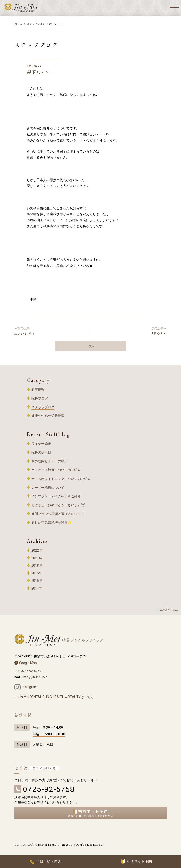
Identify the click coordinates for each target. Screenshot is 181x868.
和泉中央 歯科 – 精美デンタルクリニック (21, 8)
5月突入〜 (130, 331)
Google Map (28, 663)
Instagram (30, 687)
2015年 (37, 581)
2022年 (37, 550)
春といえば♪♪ (50, 331)
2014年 (37, 588)
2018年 (37, 566)
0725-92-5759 (31, 671)
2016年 (37, 573)
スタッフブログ (36, 24)
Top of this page (169, 610)
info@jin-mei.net (35, 677)
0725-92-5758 (49, 789)
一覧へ (90, 346)
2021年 (37, 558)
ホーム (18, 24)
